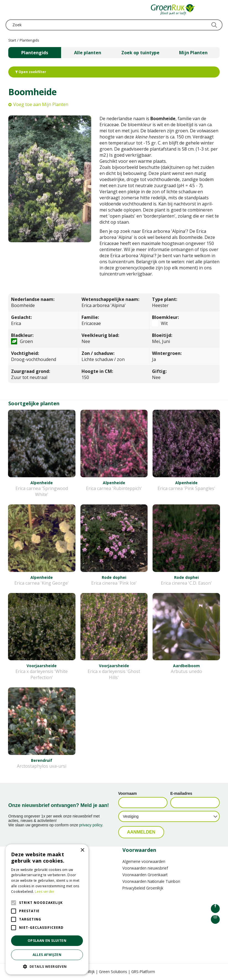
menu (10, 10)
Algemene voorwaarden (144, 861)
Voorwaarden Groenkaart (145, 875)
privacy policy (91, 825)
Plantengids (35, 53)
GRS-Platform (143, 972)
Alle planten (88, 53)
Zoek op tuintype (140, 53)
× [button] (82, 850)
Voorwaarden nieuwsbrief (145, 868)
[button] (47, 966)
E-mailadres (181, 793)
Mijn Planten (193, 53)
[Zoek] (114, 25)
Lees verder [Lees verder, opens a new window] (44, 892)
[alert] (47, 909)
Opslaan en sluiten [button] (47, 941)
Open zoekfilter (31, 72)
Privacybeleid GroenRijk (143, 888)
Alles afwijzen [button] (47, 955)
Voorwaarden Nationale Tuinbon (151, 881)
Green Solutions (113, 972)
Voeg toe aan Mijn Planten (41, 104)
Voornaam (128, 793)
